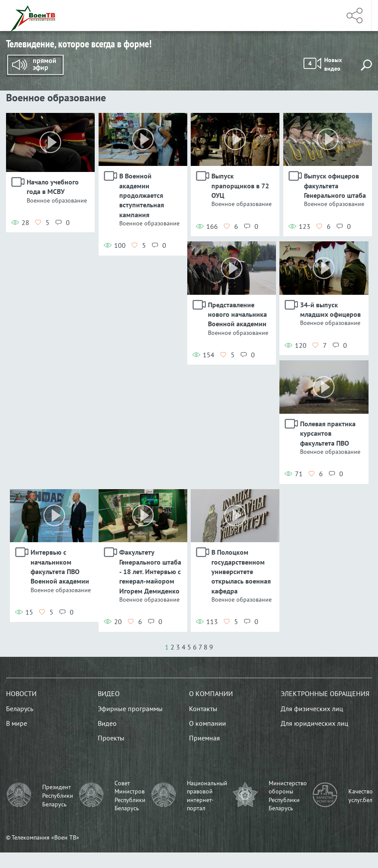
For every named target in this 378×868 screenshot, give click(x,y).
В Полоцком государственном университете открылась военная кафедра (241, 571)
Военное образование (57, 200)
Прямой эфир (35, 66)
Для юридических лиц (314, 723)
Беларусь (20, 709)
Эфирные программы (130, 709)
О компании (211, 693)
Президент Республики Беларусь (58, 795)
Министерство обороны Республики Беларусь (288, 796)
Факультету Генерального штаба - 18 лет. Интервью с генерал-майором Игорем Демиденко (150, 571)
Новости (21, 693)
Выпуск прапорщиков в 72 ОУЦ (240, 186)
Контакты (203, 709)
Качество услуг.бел (361, 796)
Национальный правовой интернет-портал (207, 796)
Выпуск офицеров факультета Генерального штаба (335, 186)
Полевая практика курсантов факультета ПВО (328, 433)
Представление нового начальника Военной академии (237, 314)
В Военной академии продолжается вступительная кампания (142, 195)
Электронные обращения (325, 693)
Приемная (204, 738)
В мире (17, 723)
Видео (109, 693)
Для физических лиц (312, 709)
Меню (324, 16)
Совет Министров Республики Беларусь (130, 796)
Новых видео (323, 64)
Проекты (111, 738)
